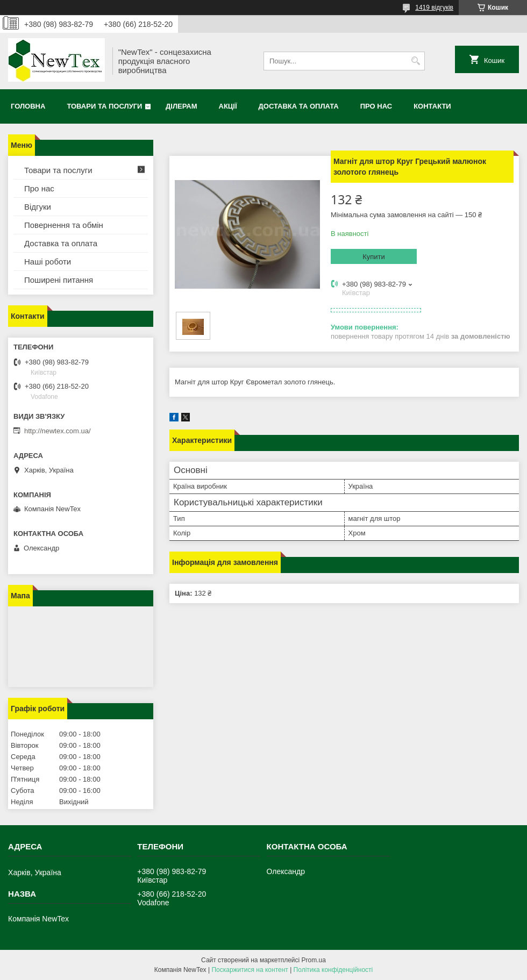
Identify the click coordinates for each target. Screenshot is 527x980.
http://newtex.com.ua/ (58, 431)
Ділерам (181, 106)
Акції (228, 106)
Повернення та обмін (64, 225)
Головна (28, 106)
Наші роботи (48, 262)
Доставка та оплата (299, 106)
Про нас (376, 106)
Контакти (432, 106)
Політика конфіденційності (333, 970)
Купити (374, 257)
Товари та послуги (104, 106)
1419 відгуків (434, 8)
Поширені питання (59, 280)
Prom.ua (314, 960)
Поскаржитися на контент (250, 970)
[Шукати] (415, 61)
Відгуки (38, 207)
